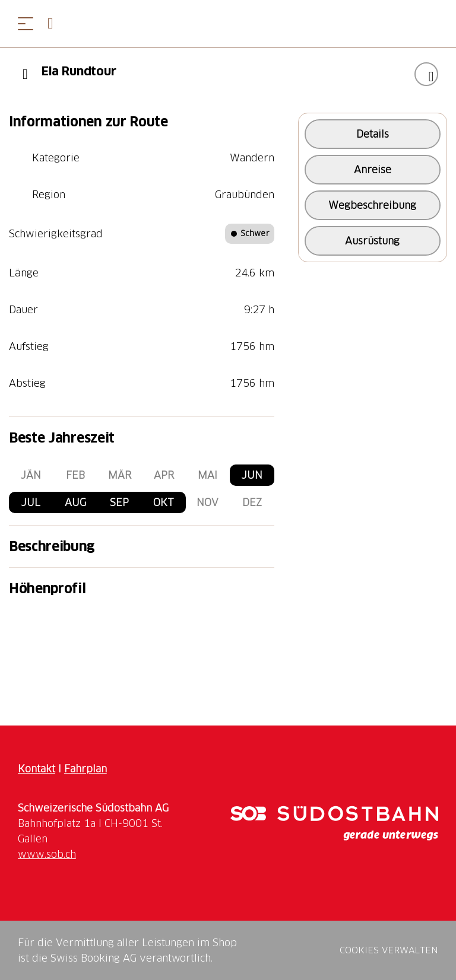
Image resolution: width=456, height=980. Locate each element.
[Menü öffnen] (26, 23)
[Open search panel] (55, 23)
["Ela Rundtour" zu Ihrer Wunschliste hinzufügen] (426, 74)
